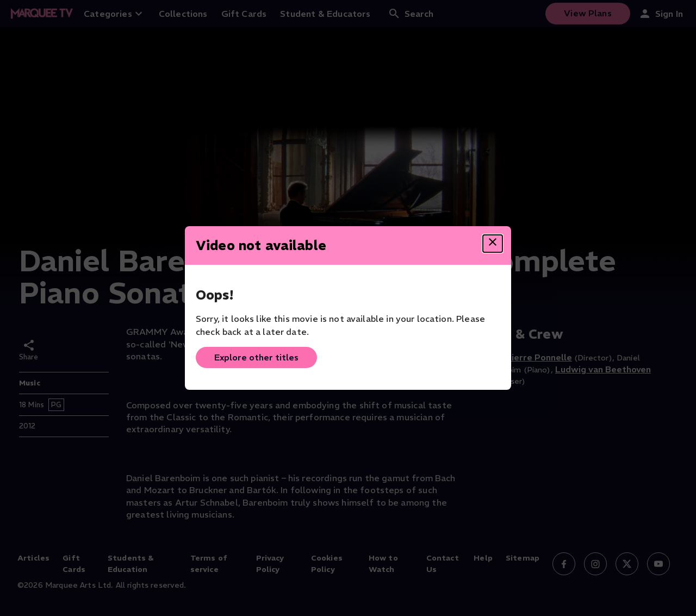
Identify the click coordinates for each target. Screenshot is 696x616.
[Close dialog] (493, 244)
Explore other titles (256, 357)
